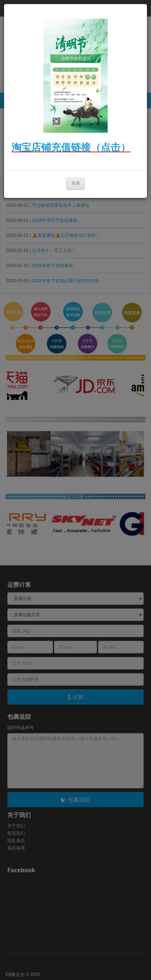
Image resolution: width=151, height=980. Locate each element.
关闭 (76, 183)
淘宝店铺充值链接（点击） (71, 148)
